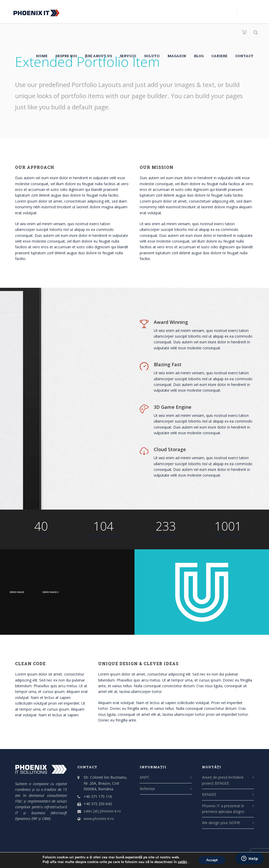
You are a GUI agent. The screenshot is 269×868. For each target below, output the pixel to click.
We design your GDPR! (221, 823)
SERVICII (128, 56)
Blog (199, 56)
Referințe (147, 789)
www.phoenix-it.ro (99, 819)
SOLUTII (152, 56)
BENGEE (209, 794)
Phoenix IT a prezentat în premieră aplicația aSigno (223, 809)
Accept (212, 860)
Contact (244, 56)
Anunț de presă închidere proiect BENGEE (223, 780)
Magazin (177, 56)
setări (183, 862)
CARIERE (219, 56)
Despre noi (66, 56)
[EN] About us (98, 56)
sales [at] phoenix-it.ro (102, 811)
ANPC (145, 777)
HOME (42, 56)
